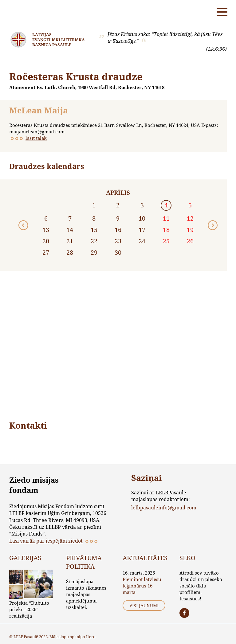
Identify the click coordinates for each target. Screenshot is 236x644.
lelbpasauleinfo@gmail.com (164, 507)
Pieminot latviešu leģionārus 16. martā (142, 586)
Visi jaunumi (144, 605)
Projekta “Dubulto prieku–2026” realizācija (29, 609)
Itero (91, 637)
